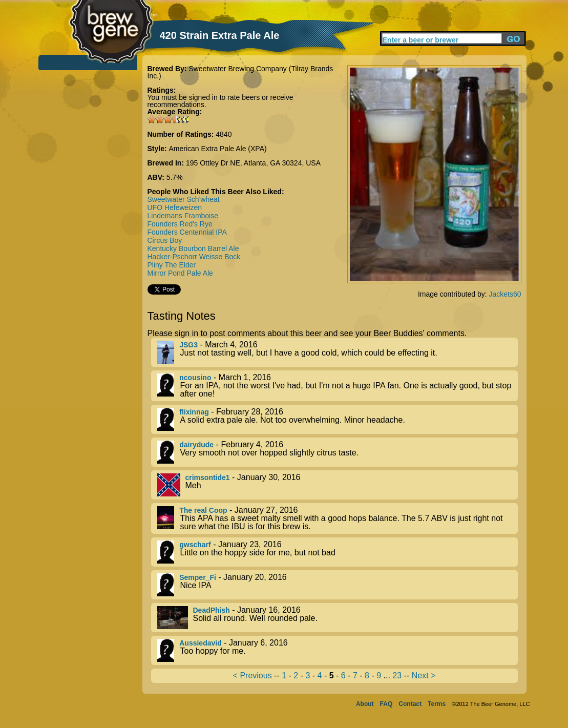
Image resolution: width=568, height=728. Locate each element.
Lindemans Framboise (183, 216)
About (365, 704)
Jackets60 (505, 294)
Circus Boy (165, 240)
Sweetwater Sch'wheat (184, 199)
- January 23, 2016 (338, 552)
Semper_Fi (198, 577)
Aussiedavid (200, 643)
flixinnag (194, 412)
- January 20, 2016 (338, 585)
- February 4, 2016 (338, 452)
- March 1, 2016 (338, 386)
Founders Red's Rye (180, 224)
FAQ (386, 704)
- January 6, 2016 (338, 650)
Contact (410, 704)
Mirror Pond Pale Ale (180, 273)
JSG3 (188, 345)
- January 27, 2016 (338, 518)
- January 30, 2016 (338, 485)
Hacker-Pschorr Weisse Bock (194, 257)
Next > (424, 675)
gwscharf (195, 545)
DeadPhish (212, 610)
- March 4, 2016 (338, 352)
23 (397, 675)
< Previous (253, 675)
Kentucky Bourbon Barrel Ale (193, 248)
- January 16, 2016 (338, 618)
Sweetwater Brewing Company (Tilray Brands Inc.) (240, 72)
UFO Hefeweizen (175, 207)
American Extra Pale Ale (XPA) (218, 149)
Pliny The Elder (172, 265)
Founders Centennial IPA (187, 232)
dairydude (196, 445)
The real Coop (203, 510)
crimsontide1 (208, 477)
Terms (437, 704)
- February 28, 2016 (338, 419)
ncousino (195, 378)
